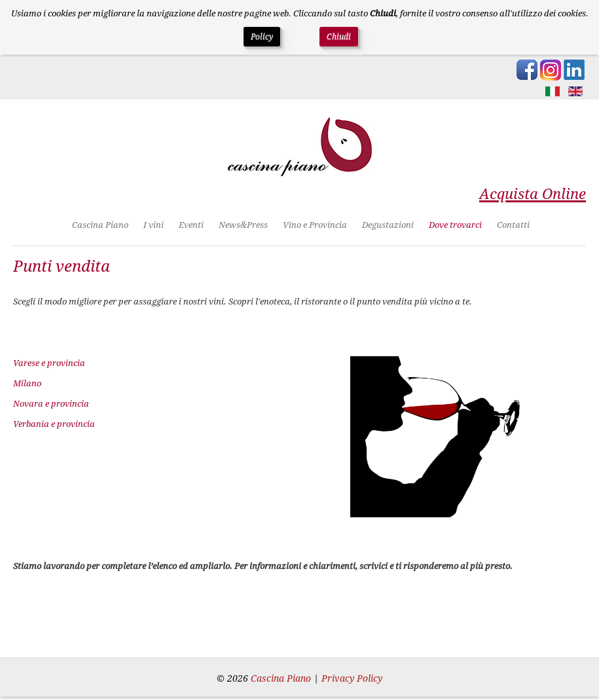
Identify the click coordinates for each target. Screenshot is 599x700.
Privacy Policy (352, 678)
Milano (27, 383)
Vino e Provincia (315, 225)
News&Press (243, 225)
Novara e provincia (51, 404)
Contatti (513, 225)
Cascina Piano (100, 225)
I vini (154, 225)
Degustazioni (388, 225)
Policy (262, 37)
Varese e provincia (49, 363)
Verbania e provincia (54, 424)
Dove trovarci (455, 225)
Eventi (191, 225)
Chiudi (339, 37)
